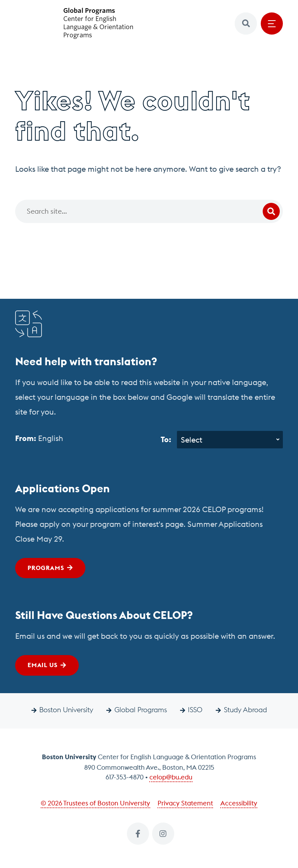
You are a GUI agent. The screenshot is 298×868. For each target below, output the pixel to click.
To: (166, 439)
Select (191, 440)
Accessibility (239, 803)
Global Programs (141, 710)
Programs (46, 568)
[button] (246, 24)
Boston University (66, 710)
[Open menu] (272, 24)
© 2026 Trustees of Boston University (95, 803)
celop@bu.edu (171, 777)
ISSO (195, 710)
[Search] (149, 211)
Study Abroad (245, 710)
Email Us (42, 665)
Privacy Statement (185, 803)
